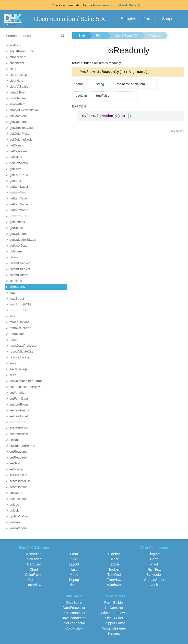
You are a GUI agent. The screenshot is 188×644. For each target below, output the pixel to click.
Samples (128, 19)
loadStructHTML (21, 304)
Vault (154, 585)
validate (15, 522)
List (74, 569)
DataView (34, 585)
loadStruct (17, 298)
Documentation (55, 19)
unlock (14, 510)
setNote (15, 440)
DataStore (74, 603)
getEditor (16, 157)
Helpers (114, 633)
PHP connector (74, 613)
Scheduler (154, 575)
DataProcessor (74, 608)
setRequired (18, 457)
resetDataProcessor (24, 346)
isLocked (16, 281)
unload (14, 505)
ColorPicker (34, 575)
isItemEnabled (20, 269)
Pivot (154, 564)
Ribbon (74, 585)
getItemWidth (19, 210)
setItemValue (19, 428)
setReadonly (18, 452)
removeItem (18, 334)
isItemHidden (19, 275)
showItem (16, 493)
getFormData (19, 175)
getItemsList (18, 216)
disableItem (18, 98)
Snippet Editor (114, 623)
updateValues (19, 516)
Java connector (74, 618)
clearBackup (18, 75)
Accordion (34, 554)
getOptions (17, 222)
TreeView (114, 580)
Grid (74, 559)
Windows (114, 585)
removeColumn (20, 328)
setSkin (15, 463)
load (13, 293)
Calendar (34, 559)
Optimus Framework (114, 613)
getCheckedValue (22, 128)
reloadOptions (19, 322)
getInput (15, 181)
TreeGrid (114, 575)
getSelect (16, 228)
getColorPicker (20, 134)
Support (169, 19)
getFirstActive (19, 163)
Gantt (154, 559)
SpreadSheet (154, 580)
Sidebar (114, 554)
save (13, 363)
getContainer (19, 151)
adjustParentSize (22, 51)
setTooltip (16, 469)
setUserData (18, 475)
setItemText (18, 422)
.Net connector (74, 623)
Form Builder (114, 603)
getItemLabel (19, 187)
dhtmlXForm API (126, 35)
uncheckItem (19, 499)
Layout (74, 564)
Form (100, 35)
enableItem (17, 104)
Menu (74, 575)
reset (13, 340)
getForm (15, 169)
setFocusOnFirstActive (26, 387)
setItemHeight (19, 410)
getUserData (18, 245)
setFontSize (18, 393)
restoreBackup (20, 357)
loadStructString (21, 310)
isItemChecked (20, 263)
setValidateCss (20, 481)
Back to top (176, 132)
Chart (34, 569)
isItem (14, 257)
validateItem (18, 528)
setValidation (18, 487)
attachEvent (18, 57)
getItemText (18, 192)
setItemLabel (19, 416)
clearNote (16, 81)
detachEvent (18, 92)
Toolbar (114, 569)
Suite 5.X (93, 19)
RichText (154, 569)
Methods (155, 35)
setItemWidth (19, 434)
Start (82, 35)
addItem (15, 45)
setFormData (19, 399)
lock (12, 316)
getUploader (18, 234)
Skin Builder (114, 618)
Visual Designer (114, 628)
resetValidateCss (21, 351)
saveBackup (18, 369)
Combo (34, 580)
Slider (114, 559)
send (13, 375)
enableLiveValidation (24, 110)
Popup (74, 580)
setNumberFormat (22, 446)
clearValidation (20, 86)
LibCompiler (114, 608)
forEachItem (18, 116)
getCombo (17, 145)
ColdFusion (74, 628)
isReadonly (17, 287)
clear (13, 69)
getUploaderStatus (23, 240)
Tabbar (114, 564)
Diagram (154, 554)
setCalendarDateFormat (27, 381)
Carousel (34, 564)
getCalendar (18, 122)
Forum (149, 19)
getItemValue (19, 204)
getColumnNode (21, 139)
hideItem (16, 251)
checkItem (17, 63)
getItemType (18, 198)
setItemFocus (19, 404)
